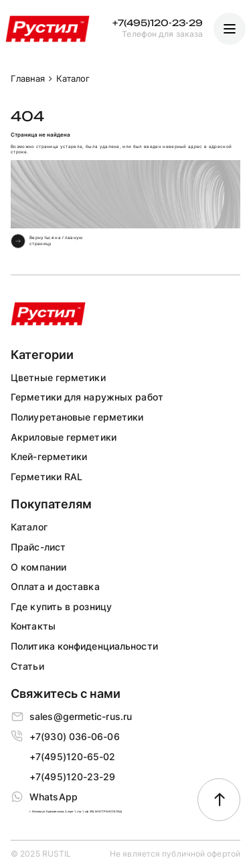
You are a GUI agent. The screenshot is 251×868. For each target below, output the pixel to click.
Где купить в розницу (61, 606)
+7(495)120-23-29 (158, 23)
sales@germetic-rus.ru (81, 716)
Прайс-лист (38, 547)
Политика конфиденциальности (84, 646)
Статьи (27, 666)
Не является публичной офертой (175, 854)
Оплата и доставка (55, 586)
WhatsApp (54, 797)
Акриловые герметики (64, 437)
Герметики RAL (47, 477)
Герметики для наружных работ (87, 397)
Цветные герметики (58, 377)
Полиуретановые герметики (77, 417)
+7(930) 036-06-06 (75, 736)
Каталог (29, 527)
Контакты (33, 626)
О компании (38, 567)
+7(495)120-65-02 (73, 756)
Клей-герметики (49, 456)
